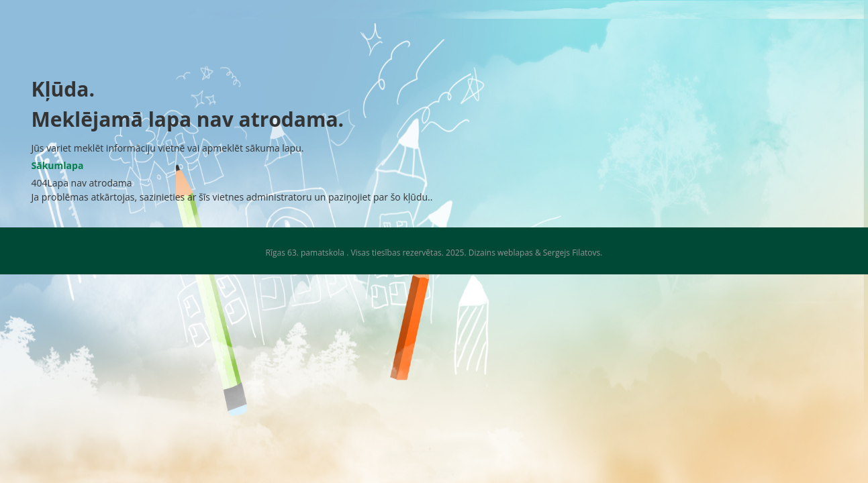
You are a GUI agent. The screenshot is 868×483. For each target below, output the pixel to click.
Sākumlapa (58, 165)
